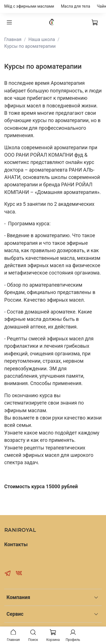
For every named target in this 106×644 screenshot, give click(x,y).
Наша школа (42, 39)
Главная (13, 39)
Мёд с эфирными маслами (29, 6)
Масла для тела (75, 6)
